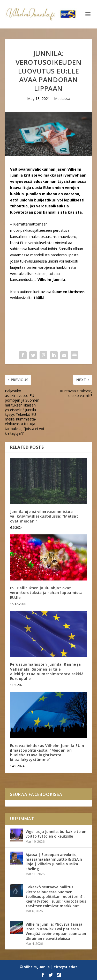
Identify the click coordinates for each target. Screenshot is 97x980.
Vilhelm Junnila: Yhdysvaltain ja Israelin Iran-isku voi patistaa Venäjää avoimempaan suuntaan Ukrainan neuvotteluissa (56, 931)
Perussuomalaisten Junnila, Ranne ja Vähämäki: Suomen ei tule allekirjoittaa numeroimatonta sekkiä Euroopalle (47, 671)
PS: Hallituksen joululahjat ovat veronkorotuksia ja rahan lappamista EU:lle (46, 593)
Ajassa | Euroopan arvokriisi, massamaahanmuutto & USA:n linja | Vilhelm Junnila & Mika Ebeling (54, 862)
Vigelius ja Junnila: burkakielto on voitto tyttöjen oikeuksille (56, 834)
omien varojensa (41, 267)
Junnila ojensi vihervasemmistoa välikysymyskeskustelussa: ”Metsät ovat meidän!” (44, 516)
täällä (39, 298)
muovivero (67, 237)
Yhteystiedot (65, 967)
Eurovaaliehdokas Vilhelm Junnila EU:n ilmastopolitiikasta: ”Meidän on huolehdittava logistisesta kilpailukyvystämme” (47, 753)
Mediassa (62, 99)
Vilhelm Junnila (37, 967)
